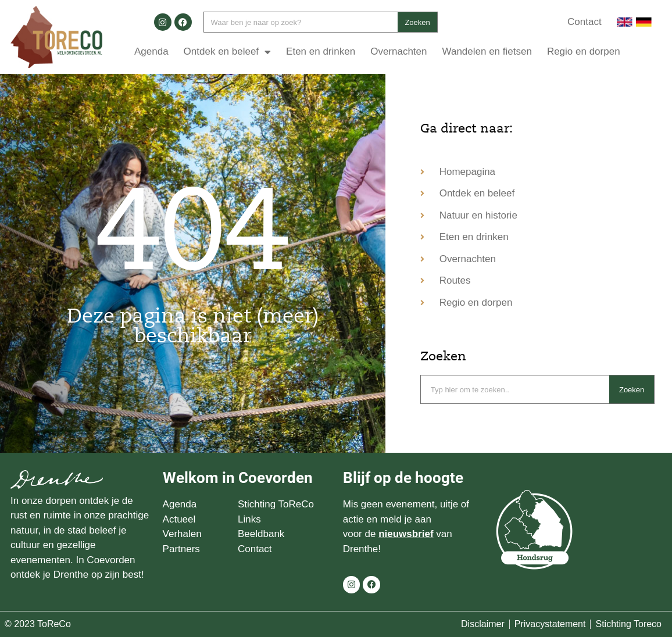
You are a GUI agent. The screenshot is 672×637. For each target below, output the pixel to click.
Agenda (151, 51)
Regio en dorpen (584, 51)
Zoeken (417, 22)
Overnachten (398, 51)
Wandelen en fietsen (487, 51)
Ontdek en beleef (227, 52)
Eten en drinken (321, 51)
